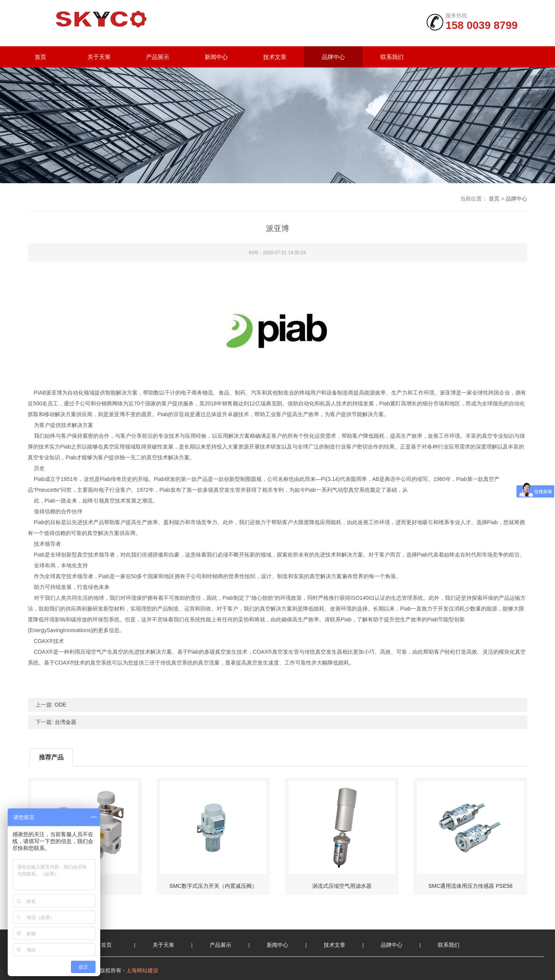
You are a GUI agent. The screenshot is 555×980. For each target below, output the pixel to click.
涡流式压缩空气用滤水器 (342, 886)
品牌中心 (333, 57)
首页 (40, 57)
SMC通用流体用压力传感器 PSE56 (470, 886)
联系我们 (392, 57)
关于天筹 (99, 57)
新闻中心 (216, 57)
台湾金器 (66, 722)
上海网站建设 (142, 970)
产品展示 (158, 57)
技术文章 (275, 57)
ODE (61, 705)
